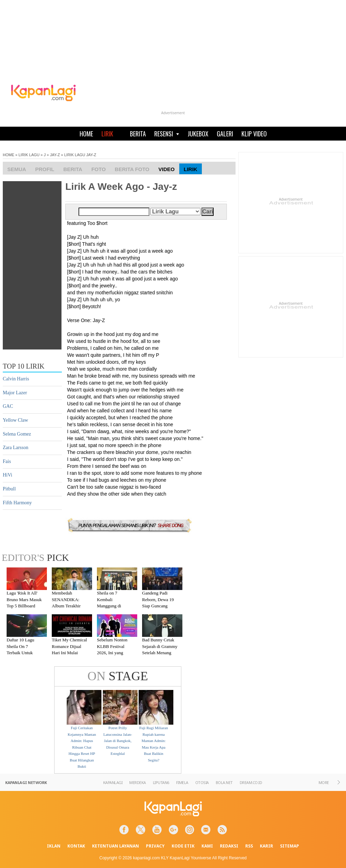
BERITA (138, 134)
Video (167, 169)
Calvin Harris (16, 379)
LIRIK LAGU (29, 155)
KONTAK (76, 846)
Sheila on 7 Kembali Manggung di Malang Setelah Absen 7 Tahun (111, 606)
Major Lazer (15, 393)
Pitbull (9, 489)
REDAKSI (229, 846)
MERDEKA (138, 782)
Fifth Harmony (17, 503)
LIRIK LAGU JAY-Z (80, 155)
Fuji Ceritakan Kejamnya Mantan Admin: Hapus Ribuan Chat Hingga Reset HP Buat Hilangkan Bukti (82, 747)
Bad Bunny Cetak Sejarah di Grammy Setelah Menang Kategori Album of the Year (160, 653)
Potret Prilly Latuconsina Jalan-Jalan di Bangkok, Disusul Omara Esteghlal (118, 741)
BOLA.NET (224, 782)
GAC (8, 406)
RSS (249, 846)
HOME (86, 134)
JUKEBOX (198, 134)
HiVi (7, 475)
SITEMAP (290, 846)
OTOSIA (202, 782)
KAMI (207, 846)
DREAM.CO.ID (251, 782)
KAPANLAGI (113, 782)
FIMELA (182, 782)
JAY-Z (55, 155)
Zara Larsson (15, 448)
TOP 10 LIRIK (24, 366)
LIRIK (107, 134)
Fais (7, 461)
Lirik (191, 169)
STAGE (118, 676)
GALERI (225, 134)
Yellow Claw (15, 420)
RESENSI (167, 134)
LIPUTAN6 (161, 782)
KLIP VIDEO (254, 134)
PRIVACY (155, 846)
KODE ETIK (183, 846)
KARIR (266, 846)
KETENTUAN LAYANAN (116, 846)
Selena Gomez (17, 434)
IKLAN (54, 846)
